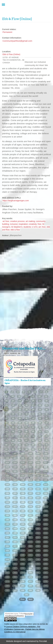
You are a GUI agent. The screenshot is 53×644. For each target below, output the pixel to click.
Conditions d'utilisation (15, 616)
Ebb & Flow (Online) (11, 54)
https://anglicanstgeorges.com (16, 201)
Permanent (7, 32)
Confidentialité (26, 614)
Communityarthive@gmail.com (17, 41)
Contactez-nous (12, 614)
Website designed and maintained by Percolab (26, 641)
